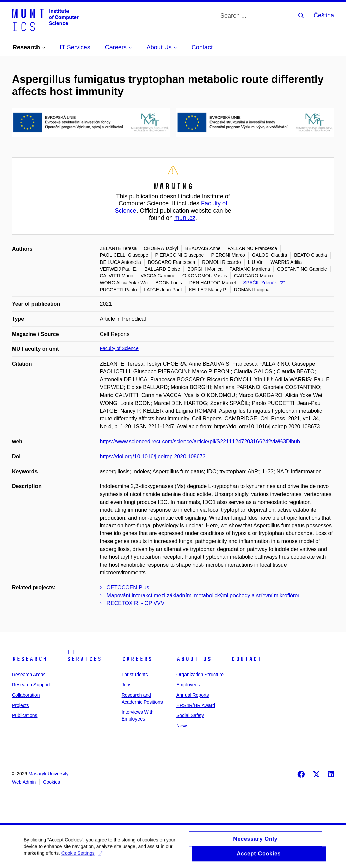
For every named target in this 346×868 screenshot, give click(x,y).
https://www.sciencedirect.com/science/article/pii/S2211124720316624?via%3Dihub (200, 442)
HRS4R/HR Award (196, 705)
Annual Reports (193, 695)
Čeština (324, 15)
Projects (20, 705)
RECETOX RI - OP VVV (136, 603)
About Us (194, 659)
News (182, 726)
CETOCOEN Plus (128, 587)
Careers (137, 659)
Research (29, 659)
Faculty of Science (119, 348)
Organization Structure (200, 675)
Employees (188, 685)
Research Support (31, 685)
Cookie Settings (82, 856)
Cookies (52, 782)
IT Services (84, 656)
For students (135, 675)
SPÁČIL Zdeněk (264, 283)
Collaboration (26, 695)
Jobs (127, 685)
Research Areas (29, 675)
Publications (25, 715)
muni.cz (185, 218)
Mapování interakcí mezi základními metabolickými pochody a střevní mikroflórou (204, 596)
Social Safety (190, 715)
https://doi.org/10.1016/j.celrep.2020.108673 (153, 456)
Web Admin (24, 782)
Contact (246, 659)
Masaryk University (48, 774)
